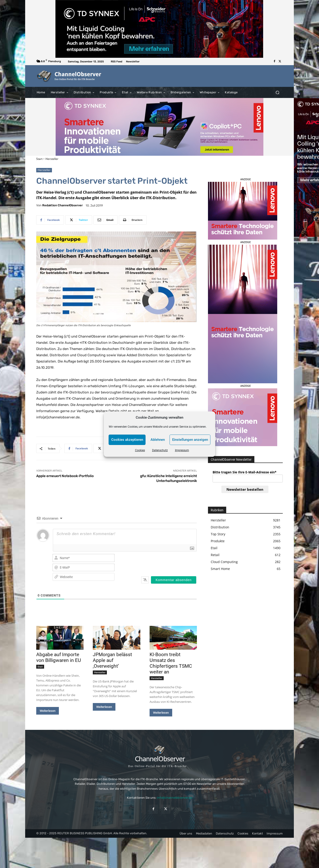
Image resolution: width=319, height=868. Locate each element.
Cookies (140, 450)
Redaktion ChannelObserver (62, 205)
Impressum (182, 450)
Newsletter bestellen (245, 489)
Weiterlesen (48, 711)
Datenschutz (160, 450)
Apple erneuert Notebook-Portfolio (65, 476)
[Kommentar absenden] (174, 580)
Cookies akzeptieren (127, 440)
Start (39, 159)
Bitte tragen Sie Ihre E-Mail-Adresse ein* (245, 472)
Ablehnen (158, 440)
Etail (40, 667)
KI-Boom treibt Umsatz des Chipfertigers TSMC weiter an (171, 663)
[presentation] (167, 562)
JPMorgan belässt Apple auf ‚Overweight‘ (112, 660)
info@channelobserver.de (175, 798)
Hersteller (52, 159)
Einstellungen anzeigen (190, 440)
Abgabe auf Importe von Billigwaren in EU (59, 657)
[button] (277, 92)
